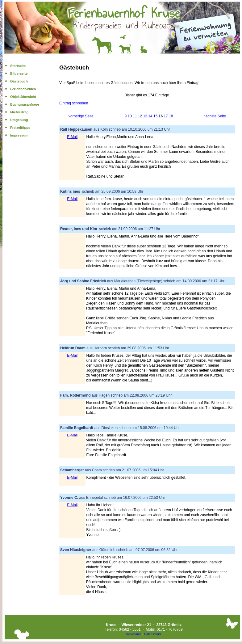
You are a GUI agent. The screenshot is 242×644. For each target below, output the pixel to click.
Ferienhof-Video (23, 89)
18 (171, 116)
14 (150, 116)
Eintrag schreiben (74, 103)
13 (145, 116)
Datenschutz (153, 634)
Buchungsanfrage (25, 104)
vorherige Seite (81, 116)
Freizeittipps (20, 128)
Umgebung (19, 120)
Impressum (19, 135)
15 (155, 116)
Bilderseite (19, 74)
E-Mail (72, 137)
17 (166, 116)
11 (135, 116)
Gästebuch (19, 81)
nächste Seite (215, 116)
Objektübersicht (23, 97)
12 (140, 116)
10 (130, 116)
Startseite (18, 66)
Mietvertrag (19, 112)
